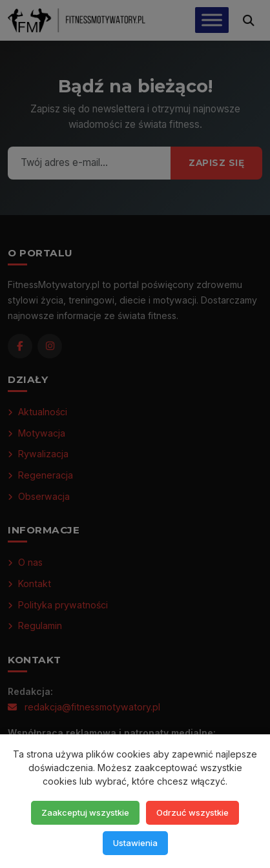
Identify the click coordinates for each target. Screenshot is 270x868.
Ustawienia (135, 843)
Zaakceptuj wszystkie (85, 812)
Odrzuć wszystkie (192, 812)
